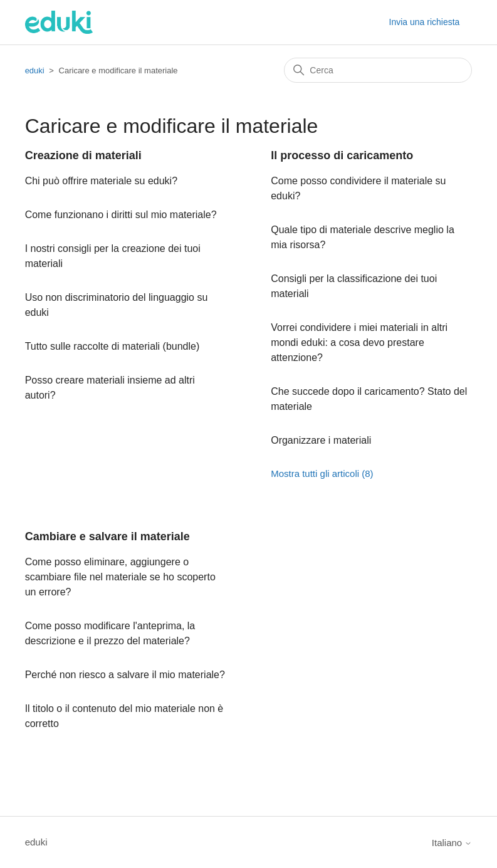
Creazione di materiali (83, 155)
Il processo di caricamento (342, 155)
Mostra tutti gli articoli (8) (322, 473)
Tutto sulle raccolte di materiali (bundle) (112, 346)
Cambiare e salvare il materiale (107, 536)
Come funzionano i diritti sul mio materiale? (121, 215)
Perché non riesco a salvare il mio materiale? (125, 675)
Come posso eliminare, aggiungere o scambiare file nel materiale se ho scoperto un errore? (120, 577)
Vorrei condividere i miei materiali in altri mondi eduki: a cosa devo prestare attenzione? (359, 342)
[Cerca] (378, 70)
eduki (35, 71)
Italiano (452, 843)
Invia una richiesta (425, 22)
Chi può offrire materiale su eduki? (101, 181)
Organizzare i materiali (321, 440)
